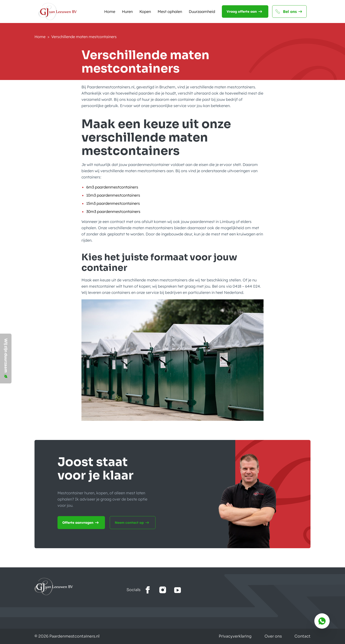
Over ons (272, 636)
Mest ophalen (170, 11)
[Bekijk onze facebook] (148, 590)
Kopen (145, 11)
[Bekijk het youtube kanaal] (178, 590)
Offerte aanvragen (81, 523)
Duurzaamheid (202, 11)
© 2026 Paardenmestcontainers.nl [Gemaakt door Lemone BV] (67, 636)
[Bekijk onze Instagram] (163, 590)
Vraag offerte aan (245, 11)
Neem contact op (133, 523)
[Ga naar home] (80, 587)
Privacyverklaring (234, 636)
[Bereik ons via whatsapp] (322, 621)
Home (110, 11)
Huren (127, 11)
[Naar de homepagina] (57, 11)
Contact (302, 636)
